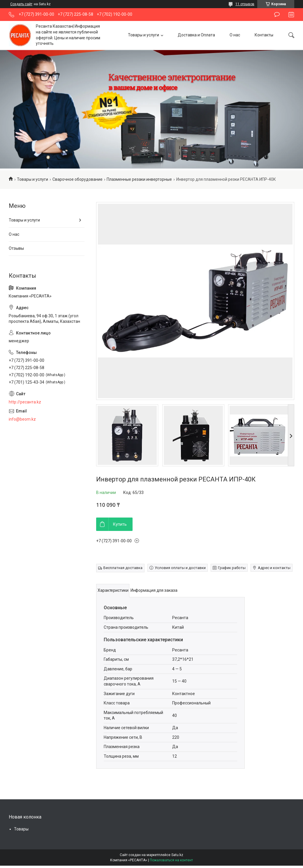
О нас (235, 35)
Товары (21, 829)
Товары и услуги (143, 35)
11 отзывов (245, 4)
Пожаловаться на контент (171, 860)
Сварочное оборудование (77, 179)
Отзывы (16, 248)
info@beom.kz (22, 419)
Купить (120, 524)
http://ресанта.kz (25, 402)
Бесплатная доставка (123, 568)
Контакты (264, 35)
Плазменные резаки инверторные (139, 179)
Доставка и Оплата (196, 35)
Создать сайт (21, 4)
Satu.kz (177, 855)
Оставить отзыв (277, 15)
